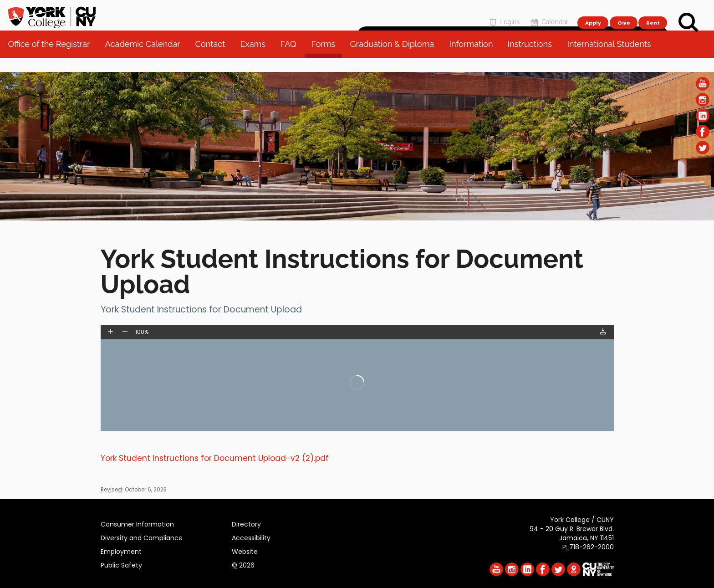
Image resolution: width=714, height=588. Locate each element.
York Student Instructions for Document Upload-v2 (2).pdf (215, 458)
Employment (121, 550)
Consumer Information (137, 523)
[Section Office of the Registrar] (357, 218)
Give (623, 12)
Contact (213, 59)
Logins (503, 12)
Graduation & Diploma (395, 59)
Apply (593, 12)
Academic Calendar (145, 59)
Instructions (533, 59)
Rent (653, 12)
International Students (612, 59)
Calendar (548, 12)
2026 (243, 564)
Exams (256, 59)
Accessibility (251, 537)
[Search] (688, 23)
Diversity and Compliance (142, 537)
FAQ (291, 59)
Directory (246, 523)
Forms (326, 59)
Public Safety (121, 564)
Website (245, 550)
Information (474, 59)
